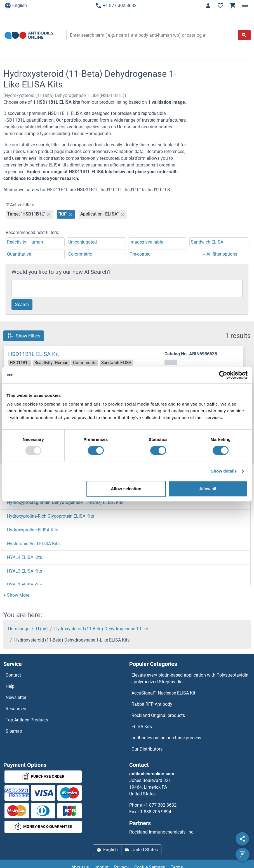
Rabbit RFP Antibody (152, 704)
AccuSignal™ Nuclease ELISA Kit (163, 693)
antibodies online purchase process (166, 738)
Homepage (19, 629)
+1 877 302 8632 (116, 6)
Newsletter (16, 697)
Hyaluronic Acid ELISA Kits (33, 544)
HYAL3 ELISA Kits (24, 571)
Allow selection (126, 489)
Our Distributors (147, 749)
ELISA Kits (142, 727)
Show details (224, 471)
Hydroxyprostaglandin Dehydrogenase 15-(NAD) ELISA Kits (65, 502)
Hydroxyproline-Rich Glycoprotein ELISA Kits (50, 516)
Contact (13, 675)
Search (22, 305)
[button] (16, 595)
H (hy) (42, 629)
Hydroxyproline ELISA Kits (33, 530)
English (16, 6)
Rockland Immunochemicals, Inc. (162, 832)
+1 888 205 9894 (154, 812)
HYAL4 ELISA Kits (24, 557)
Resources (16, 709)
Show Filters (24, 336)
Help (10, 686)
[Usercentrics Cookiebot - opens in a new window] (223, 375)
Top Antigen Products (27, 720)
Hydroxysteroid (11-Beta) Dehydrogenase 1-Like (101, 629)
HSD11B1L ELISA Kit (34, 354)
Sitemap (14, 731)
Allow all (208, 489)
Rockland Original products (158, 715)
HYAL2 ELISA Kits (24, 585)
